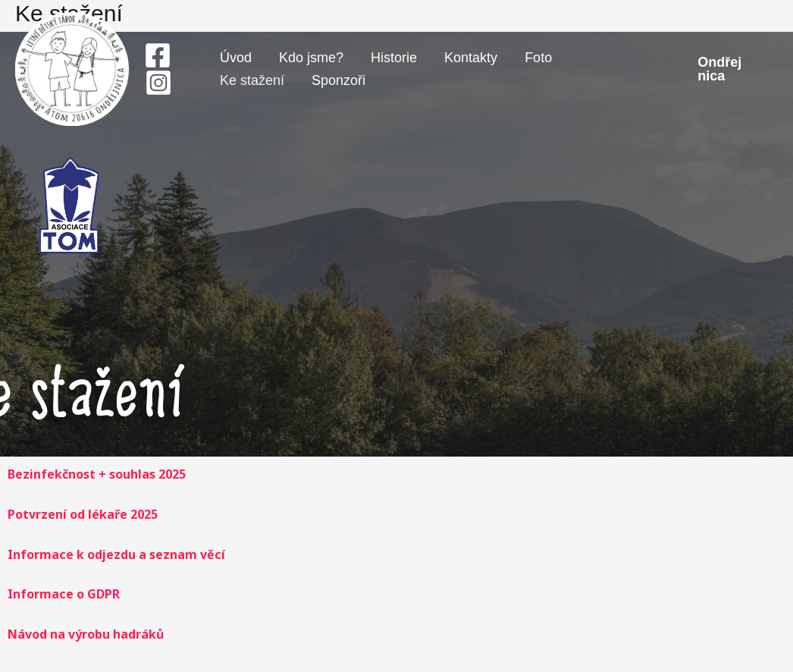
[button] (722, 69)
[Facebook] (158, 55)
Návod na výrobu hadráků (86, 634)
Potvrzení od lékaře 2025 (83, 514)
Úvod (236, 58)
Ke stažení (252, 80)
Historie (394, 58)
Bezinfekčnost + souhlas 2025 (97, 474)
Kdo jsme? (311, 58)
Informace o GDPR (64, 594)
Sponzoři (339, 80)
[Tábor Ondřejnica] (72, 68)
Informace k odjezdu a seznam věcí (116, 554)
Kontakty (471, 58)
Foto (538, 58)
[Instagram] (158, 83)
